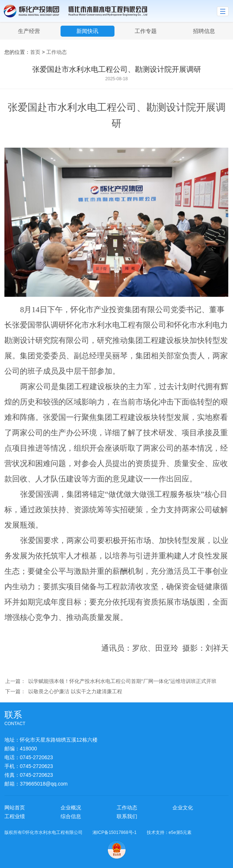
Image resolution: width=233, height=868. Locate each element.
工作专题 (146, 31)
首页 (35, 52)
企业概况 (71, 808)
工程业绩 (15, 816)
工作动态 (57, 52)
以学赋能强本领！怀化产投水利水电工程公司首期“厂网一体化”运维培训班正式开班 (122, 681)
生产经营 (29, 31)
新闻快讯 (87, 31)
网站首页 (15, 808)
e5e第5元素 (180, 832)
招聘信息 (204, 31)
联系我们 (127, 816)
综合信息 (71, 816)
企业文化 (183, 808)
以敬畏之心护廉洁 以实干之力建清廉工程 (75, 691)
